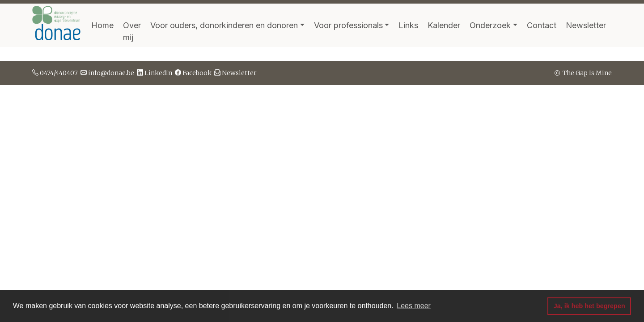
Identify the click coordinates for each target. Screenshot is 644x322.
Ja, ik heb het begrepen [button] (589, 306)
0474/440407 (55, 73)
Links (408, 25)
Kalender (444, 25)
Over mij (132, 31)
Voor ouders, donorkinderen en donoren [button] (224, 25)
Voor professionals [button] (348, 25)
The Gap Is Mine (583, 73)
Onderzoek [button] (490, 25)
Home (102, 25)
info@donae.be (107, 73)
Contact (542, 25)
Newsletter (586, 25)
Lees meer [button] (414, 306)
